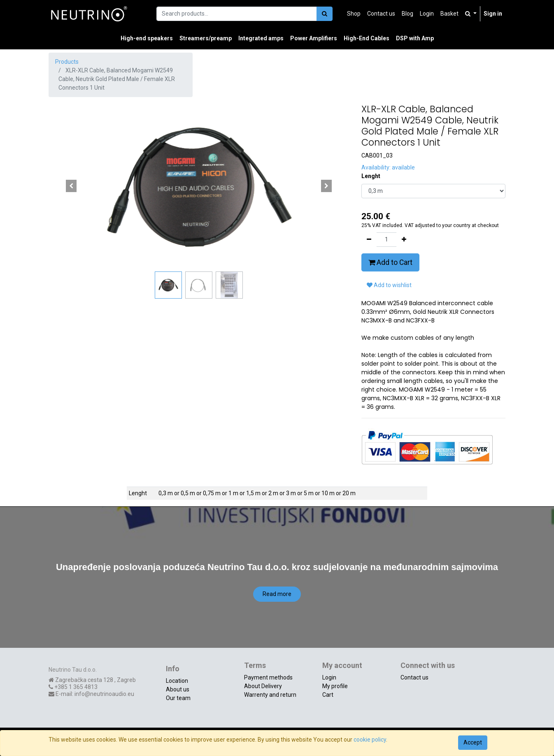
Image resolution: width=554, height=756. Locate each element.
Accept (473, 742)
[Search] (325, 14)
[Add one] (404, 240)
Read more (277, 594)
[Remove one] (369, 240)
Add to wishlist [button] (389, 285)
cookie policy (370, 740)
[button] (71, 186)
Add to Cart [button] (390, 262)
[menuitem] (354, 14)
